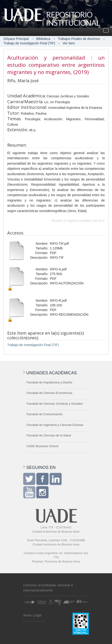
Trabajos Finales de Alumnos (79, 39)
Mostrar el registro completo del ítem (78, 221)
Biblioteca (43, 39)
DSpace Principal (16, 39)
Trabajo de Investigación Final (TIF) (29, 43)
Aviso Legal (32, 615)
